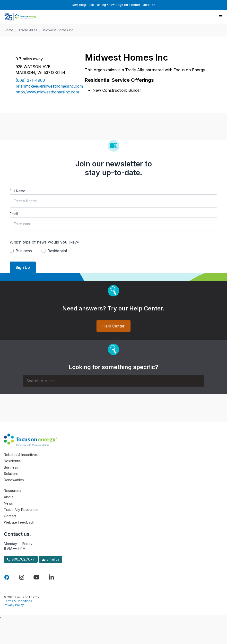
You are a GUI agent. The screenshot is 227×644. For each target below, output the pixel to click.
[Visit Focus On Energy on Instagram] (22, 577)
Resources (13, 491)
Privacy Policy (14, 605)
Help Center (113, 326)
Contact (10, 516)
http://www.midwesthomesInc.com (44, 92)
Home (9, 30)
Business (11, 467)
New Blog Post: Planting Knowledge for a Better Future (114, 5)
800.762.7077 (21, 559)
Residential (13, 461)
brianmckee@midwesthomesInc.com (44, 86)
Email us (51, 559)
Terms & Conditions (18, 601)
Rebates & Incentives (21, 455)
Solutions (11, 474)
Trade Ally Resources (21, 510)
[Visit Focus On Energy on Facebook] (7, 577)
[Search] (113, 381)
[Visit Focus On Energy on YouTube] (36, 577)
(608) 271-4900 (30, 80)
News (8, 503)
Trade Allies (28, 30)
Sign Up (23, 267)
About (9, 497)
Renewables (14, 480)
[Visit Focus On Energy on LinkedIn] (51, 577)
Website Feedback (19, 522)
